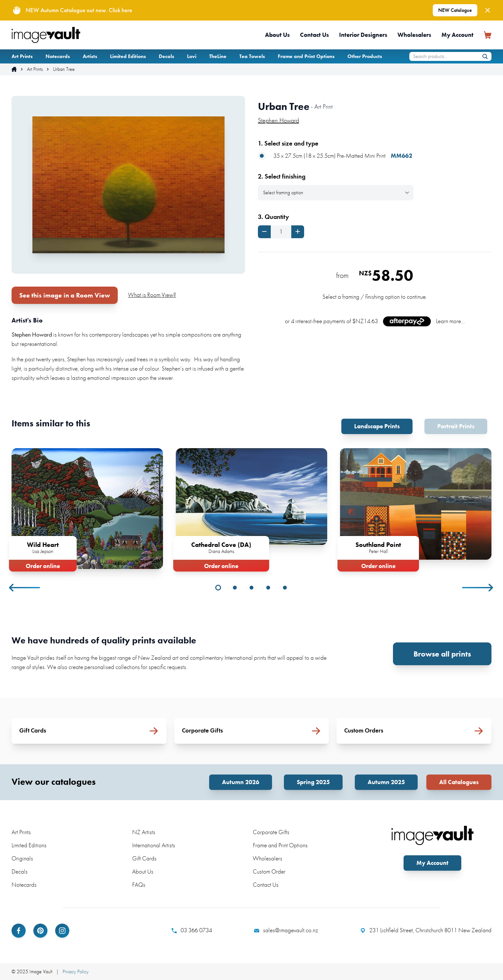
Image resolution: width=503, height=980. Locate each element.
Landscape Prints (377, 426)
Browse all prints (442, 654)
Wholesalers (414, 35)
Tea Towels (252, 56)
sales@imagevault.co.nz (286, 930)
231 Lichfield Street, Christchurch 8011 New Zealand (426, 930)
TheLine (218, 56)
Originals (22, 858)
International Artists (154, 845)
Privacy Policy (76, 972)
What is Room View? (152, 295)
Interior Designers (363, 35)
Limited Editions (128, 56)
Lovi (192, 56)
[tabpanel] (87, 509)
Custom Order (269, 871)
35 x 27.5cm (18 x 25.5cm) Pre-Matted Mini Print (335, 156)
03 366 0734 (192, 930)
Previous (25, 588)
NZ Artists (144, 832)
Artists (90, 56)
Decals (166, 56)
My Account (457, 35)
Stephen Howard (278, 120)
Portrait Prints (456, 426)
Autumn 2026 (241, 782)
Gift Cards (144, 858)
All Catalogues (459, 782)
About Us (277, 35)
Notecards (58, 56)
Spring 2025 (313, 782)
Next (478, 588)
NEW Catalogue (455, 10)
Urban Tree (64, 69)
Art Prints (22, 56)
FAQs (139, 885)
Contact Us (314, 35)
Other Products (365, 56)
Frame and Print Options (306, 56)
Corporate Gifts (271, 832)
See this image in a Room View (65, 295)
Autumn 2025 (386, 782)
